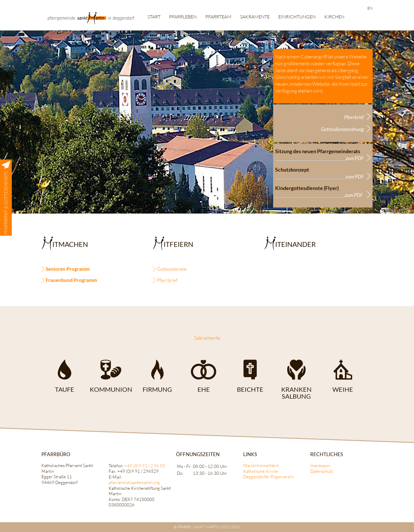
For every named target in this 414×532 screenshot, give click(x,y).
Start (154, 17)
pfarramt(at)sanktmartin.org (134, 482)
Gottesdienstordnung (342, 129)
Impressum (320, 465)
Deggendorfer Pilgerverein (268, 477)
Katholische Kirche (261, 471)
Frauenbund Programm (71, 280)
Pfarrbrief (354, 117)
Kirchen (334, 17)
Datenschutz (322, 471)
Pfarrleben (183, 17)
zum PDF (355, 158)
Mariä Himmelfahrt (261, 465)
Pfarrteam (218, 17)
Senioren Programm (68, 269)
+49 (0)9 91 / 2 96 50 (145, 466)
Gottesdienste (172, 269)
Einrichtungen (297, 17)
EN (370, 8)
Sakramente (255, 17)
